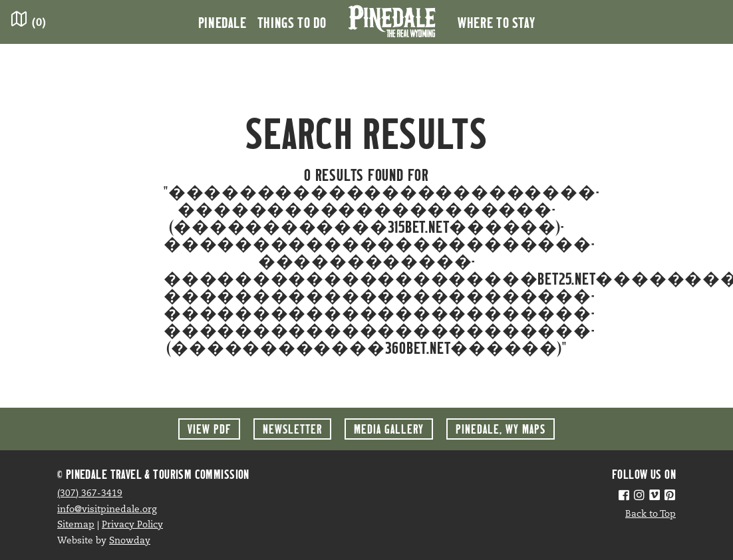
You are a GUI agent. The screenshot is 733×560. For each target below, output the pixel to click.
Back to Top (651, 514)
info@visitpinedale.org (107, 510)
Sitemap (76, 525)
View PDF (209, 429)
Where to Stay (496, 22)
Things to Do (292, 22)
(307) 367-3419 (90, 494)
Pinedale (222, 22)
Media (389, 429)
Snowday (130, 541)
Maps (501, 429)
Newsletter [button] (292, 429)
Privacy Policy (132, 525)
